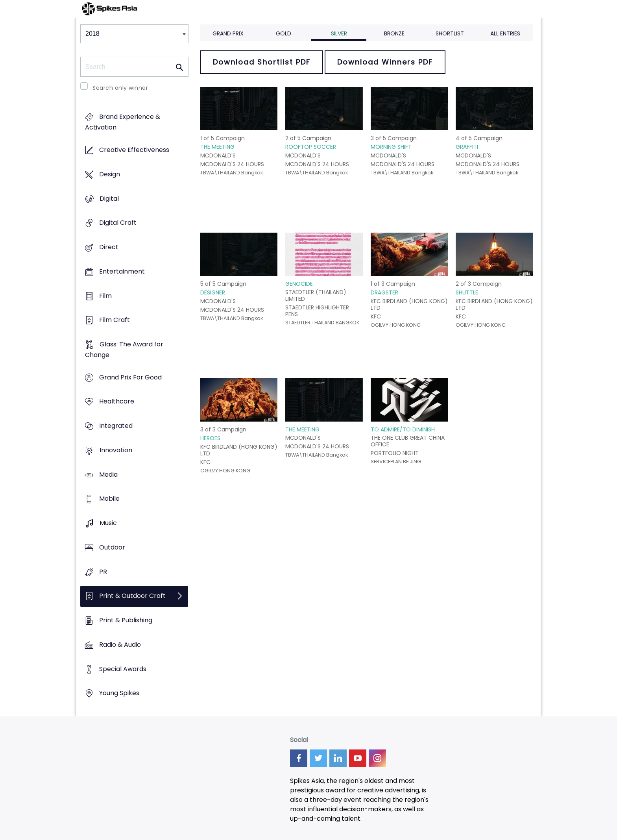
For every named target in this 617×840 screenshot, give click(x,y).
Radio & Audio (120, 645)
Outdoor (112, 547)
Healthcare (117, 402)
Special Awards (123, 669)
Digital (109, 199)
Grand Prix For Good (130, 377)
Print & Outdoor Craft (132, 596)
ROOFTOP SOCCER (311, 147)
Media (108, 475)
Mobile (109, 499)
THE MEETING (217, 147)
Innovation (116, 450)
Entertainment (122, 271)
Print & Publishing (126, 620)
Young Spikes (119, 693)
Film (105, 296)
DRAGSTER (384, 292)
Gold (284, 33)
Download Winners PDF (385, 62)
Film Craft (115, 320)
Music (108, 523)
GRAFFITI (467, 147)
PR (103, 572)
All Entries (505, 33)
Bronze (394, 33)
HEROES (210, 438)
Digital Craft (118, 223)
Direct (109, 247)
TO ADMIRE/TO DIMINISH (403, 429)
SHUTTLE (467, 292)
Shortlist (450, 33)
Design (110, 174)
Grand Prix (228, 33)
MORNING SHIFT (391, 147)
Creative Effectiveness (134, 150)
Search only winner (120, 88)
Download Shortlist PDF (262, 62)
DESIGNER (213, 292)
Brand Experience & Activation (123, 122)
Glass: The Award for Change (124, 350)
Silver (339, 33)
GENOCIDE (299, 284)
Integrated (116, 426)
